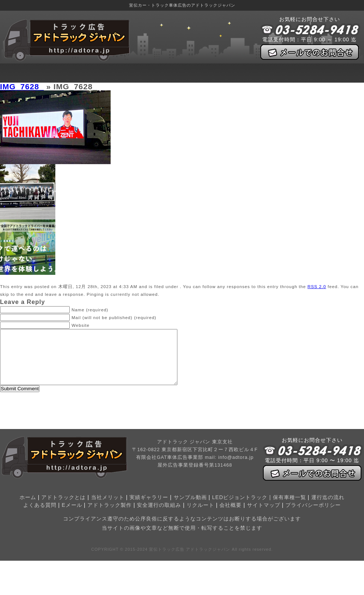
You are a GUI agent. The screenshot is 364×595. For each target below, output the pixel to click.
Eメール (72, 516)
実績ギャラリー (149, 508)
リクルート (200, 516)
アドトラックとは (63, 508)
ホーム (28, 508)
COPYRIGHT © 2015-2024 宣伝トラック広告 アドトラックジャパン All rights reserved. (182, 560)
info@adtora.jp (236, 468)
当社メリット (108, 508)
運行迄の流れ (328, 508)
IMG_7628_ (22, 87)
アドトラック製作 (110, 516)
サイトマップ (264, 516)
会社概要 (230, 516)
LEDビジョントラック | (242, 508)
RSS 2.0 (317, 286)
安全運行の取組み (159, 516)
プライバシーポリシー (313, 516)
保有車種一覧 (290, 508)
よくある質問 (40, 516)
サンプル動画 (190, 508)
